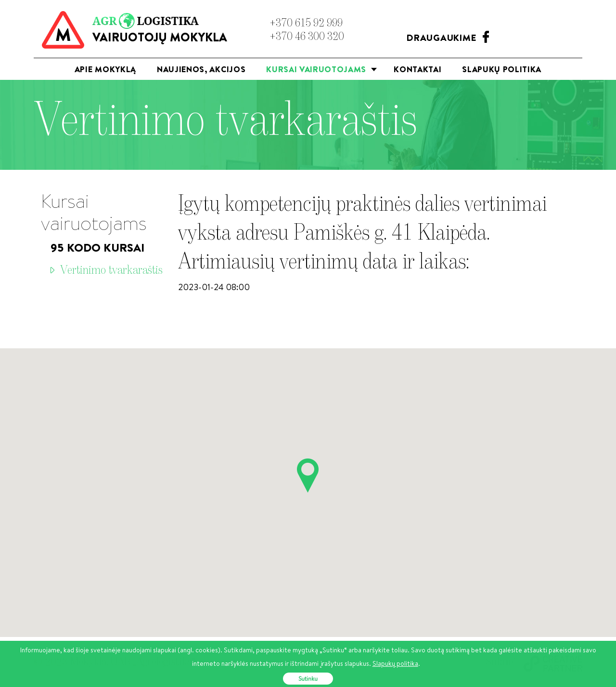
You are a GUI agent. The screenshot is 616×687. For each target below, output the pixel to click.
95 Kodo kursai (97, 247)
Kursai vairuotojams (322, 72)
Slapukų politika (502, 69)
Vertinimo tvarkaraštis (111, 271)
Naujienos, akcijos (201, 69)
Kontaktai (417, 69)
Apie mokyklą (105, 69)
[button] (308, 476)
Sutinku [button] (308, 679)
